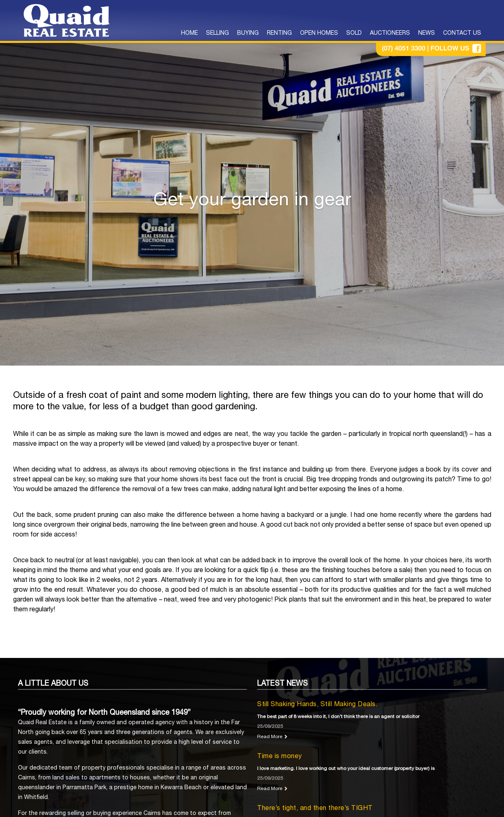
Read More (270, 737)
